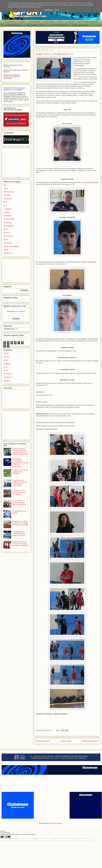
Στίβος (6, 239)
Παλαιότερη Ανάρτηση (90, 741)
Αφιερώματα (8, 199)
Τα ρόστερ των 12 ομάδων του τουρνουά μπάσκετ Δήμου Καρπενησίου (20, 483)
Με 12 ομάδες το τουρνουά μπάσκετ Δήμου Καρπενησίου (19, 503)
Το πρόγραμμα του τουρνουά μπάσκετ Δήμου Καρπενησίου (19, 533)
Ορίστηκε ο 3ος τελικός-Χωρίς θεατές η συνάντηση (20, 472)
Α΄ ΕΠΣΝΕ (22, 22)
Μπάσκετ (6, 233)
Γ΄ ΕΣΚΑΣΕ (70, 22)
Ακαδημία (7, 364)
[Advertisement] (17, 162)
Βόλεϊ (5, 205)
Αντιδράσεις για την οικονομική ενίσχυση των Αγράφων (19, 492)
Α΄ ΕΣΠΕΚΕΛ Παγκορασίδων (58, 25)
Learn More (48, 10)
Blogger (60, 823)
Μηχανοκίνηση (8, 226)
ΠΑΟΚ (6, 370)
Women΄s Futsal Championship (88, 22)
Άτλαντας (6, 357)
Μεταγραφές (8, 222)
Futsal (5, 188)
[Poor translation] (8, 837)
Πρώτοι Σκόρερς (49, 22)
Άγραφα (6, 353)
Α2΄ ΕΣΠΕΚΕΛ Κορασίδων (14, 25)
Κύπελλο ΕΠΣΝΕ (35, 22)
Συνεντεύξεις (8, 243)
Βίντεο (6, 202)
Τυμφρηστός (8, 377)
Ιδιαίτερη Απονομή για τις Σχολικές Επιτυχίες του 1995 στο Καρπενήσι (21, 544)
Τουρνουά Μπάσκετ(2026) (80, 25)
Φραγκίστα (7, 381)
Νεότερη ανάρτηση (43, 741)
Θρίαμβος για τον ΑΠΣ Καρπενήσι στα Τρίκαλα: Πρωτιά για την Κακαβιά (20, 523)
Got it (57, 10)
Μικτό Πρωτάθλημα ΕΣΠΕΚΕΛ (36, 25)
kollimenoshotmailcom (12, 77)
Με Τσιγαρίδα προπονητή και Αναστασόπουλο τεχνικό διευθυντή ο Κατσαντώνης (20, 463)
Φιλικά (6, 250)
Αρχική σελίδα (10, 22)
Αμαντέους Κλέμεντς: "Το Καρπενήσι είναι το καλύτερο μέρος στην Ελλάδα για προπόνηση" (21, 451)
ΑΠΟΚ (6, 360)
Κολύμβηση (7, 216)
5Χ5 (5, 185)
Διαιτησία (6, 212)
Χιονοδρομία (8, 253)
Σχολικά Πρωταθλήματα (11, 246)
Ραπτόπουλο (8, 374)
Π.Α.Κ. (6, 367)
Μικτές (61, 22)
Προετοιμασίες (8, 236)
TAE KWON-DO (9, 192)
